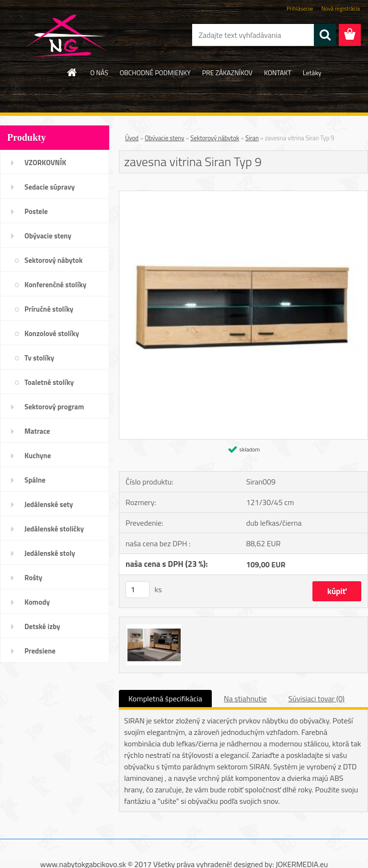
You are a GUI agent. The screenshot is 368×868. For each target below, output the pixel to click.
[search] (325, 35)
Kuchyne (38, 456)
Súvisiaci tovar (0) (316, 699)
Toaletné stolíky (49, 382)
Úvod (132, 138)
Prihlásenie (300, 8)
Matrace (37, 431)
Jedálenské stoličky (54, 529)
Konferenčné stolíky (55, 285)
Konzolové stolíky (52, 333)
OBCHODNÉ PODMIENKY (155, 73)
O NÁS (99, 73)
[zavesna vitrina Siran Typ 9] (243, 195)
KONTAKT (278, 73)
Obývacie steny (48, 236)
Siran (252, 138)
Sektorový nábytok (53, 260)
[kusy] (138, 590)
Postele (36, 211)
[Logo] (66, 35)
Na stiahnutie (245, 699)
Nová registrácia (340, 8)
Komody (37, 602)
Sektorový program (54, 407)
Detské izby (42, 626)
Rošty (33, 578)
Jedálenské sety (49, 504)
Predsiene (40, 651)
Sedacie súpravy (50, 187)
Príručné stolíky (49, 309)
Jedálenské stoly (50, 553)
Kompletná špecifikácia (165, 699)
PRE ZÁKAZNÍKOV (227, 73)
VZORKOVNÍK (45, 163)
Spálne (35, 480)
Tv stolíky (39, 358)
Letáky (312, 73)
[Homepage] (72, 72)
